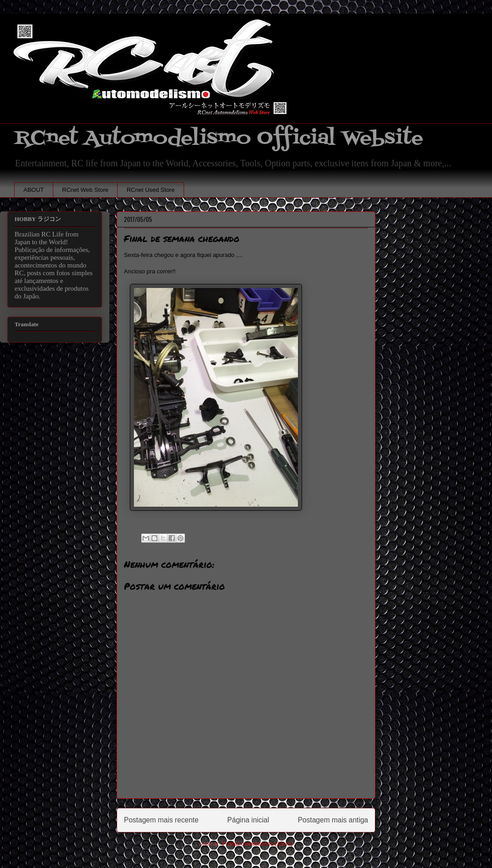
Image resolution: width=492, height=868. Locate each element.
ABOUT (34, 190)
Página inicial (248, 820)
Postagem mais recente (161, 820)
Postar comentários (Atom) (258, 844)
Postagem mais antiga (333, 820)
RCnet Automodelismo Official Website (219, 138)
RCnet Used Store (151, 190)
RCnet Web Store (85, 190)
